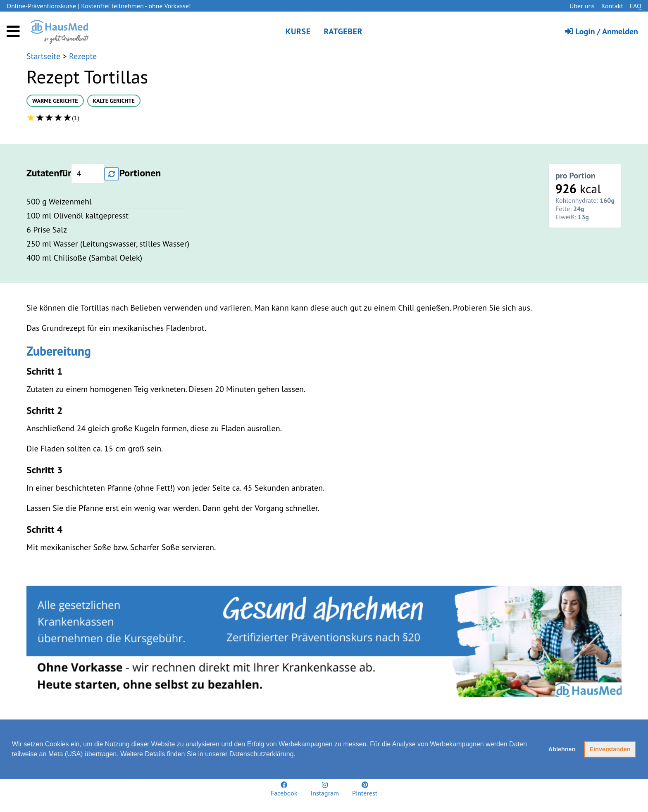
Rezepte (83, 56)
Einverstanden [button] (610, 749)
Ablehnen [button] (562, 749)
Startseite (45, 56)
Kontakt (612, 6)
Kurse (298, 32)
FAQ (636, 6)
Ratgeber (343, 32)
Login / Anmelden (602, 32)
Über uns (582, 6)
